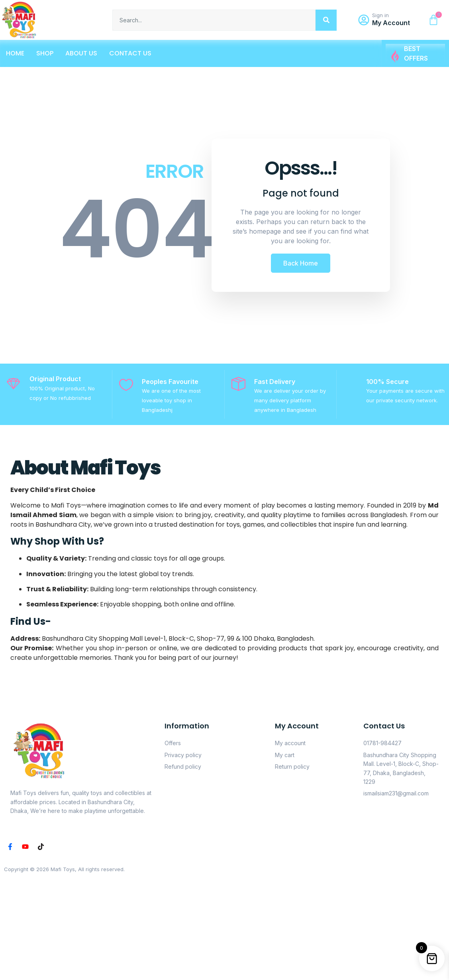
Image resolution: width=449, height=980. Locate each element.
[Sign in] (364, 20)
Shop (45, 53)
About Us (81, 53)
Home (15, 53)
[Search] (326, 20)
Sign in (380, 15)
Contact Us (130, 53)
